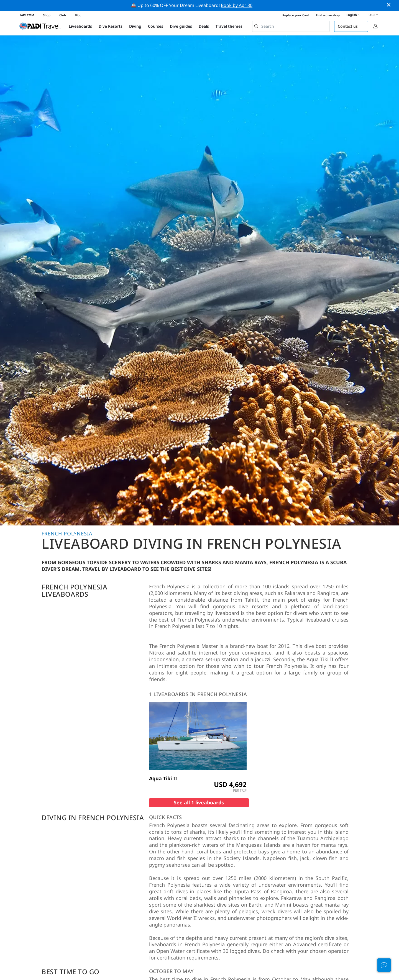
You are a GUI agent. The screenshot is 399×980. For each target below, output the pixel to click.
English (354, 15)
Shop (47, 15)
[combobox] (291, 26)
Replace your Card (296, 15)
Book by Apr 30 (237, 5)
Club (63, 15)
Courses (156, 26)
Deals (204, 26)
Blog (78, 15)
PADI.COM (27, 15)
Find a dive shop (328, 15)
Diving (135, 26)
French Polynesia (67, 533)
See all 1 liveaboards (199, 802)
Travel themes (229, 26)
